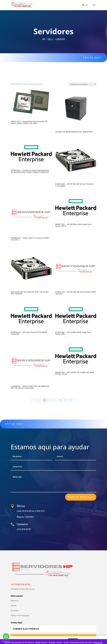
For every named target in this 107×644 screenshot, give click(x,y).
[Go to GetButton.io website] (6, 641)
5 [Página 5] (47, 400)
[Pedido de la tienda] (83, 84)
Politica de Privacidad (20, 615)
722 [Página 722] (70, 400)
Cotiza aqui (91, 57)
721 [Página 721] (65, 400)
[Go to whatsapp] (6, 636)
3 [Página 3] (41, 400)
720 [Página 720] (60, 400)
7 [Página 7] (53, 400)
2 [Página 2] (38, 400)
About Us (15, 601)
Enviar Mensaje (81, 497)
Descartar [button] (98, 642)
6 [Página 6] (50, 400)
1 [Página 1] (35, 400)
